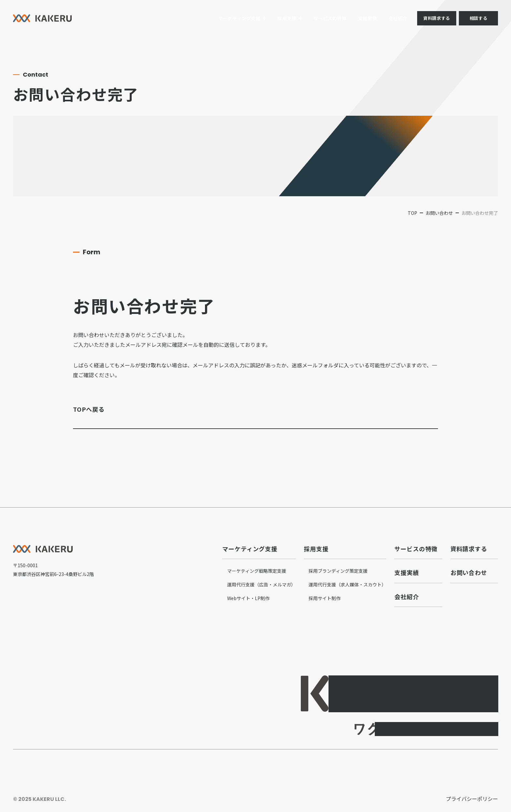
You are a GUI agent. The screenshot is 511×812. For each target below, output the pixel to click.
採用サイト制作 (325, 598)
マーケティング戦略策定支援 (257, 571)
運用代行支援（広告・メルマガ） (261, 584)
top (412, 213)
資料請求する (437, 18)
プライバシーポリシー (472, 799)
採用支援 (287, 18)
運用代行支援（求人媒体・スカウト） (347, 584)
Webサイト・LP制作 (248, 598)
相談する (478, 18)
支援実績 (368, 18)
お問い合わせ (439, 213)
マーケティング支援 (239, 18)
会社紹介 (398, 18)
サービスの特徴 (330, 18)
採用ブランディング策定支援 (338, 571)
